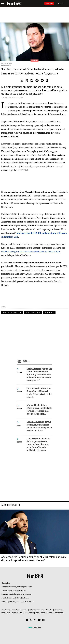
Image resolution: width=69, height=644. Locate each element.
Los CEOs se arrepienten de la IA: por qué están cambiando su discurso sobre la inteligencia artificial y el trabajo (38, 445)
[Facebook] (27, 620)
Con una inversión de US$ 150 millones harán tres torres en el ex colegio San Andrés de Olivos (39, 426)
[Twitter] (31, 620)
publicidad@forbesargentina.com (20, 587)
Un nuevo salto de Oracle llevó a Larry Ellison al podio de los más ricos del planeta (39, 393)
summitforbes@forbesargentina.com (20, 594)
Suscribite (49, 4)
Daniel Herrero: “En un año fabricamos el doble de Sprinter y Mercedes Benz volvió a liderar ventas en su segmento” (39, 375)
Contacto (24, 610)
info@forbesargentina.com (17, 591)
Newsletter (15, 610)
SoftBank (49, 313)
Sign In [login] (60, 3)
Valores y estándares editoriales (41, 610)
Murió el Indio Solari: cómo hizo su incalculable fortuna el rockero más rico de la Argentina (39, 410)
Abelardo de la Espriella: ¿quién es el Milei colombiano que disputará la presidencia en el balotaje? (34, 559)
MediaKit (5, 610)
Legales (15, 613)
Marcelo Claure (33, 313)
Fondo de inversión (12, 313)
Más (38, 361)
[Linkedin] (43, 620)
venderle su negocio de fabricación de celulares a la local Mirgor (31, 252)
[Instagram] (35, 620)
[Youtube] (39, 620)
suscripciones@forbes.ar (20, 598)
